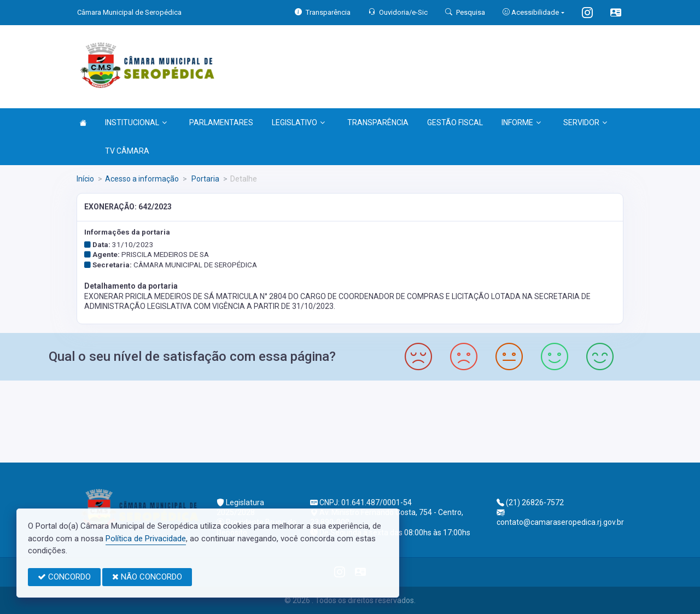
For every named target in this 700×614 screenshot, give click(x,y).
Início (85, 179)
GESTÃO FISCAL (455, 122)
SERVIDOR (585, 122)
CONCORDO (64, 577)
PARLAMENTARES (221, 122)
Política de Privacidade (146, 539)
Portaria (205, 179)
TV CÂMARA (127, 151)
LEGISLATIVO (298, 122)
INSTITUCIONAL (136, 122)
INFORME (521, 122)
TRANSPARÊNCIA (378, 122)
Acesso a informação (142, 179)
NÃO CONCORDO (147, 577)
